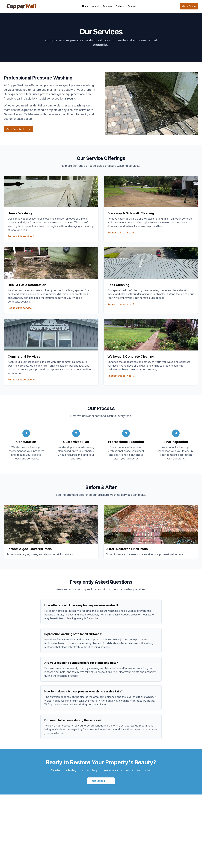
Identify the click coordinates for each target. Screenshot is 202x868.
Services (107, 6)
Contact (132, 6)
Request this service (21, 236)
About (96, 6)
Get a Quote (189, 6)
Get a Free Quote (18, 129)
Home (85, 6)
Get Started (101, 781)
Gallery (120, 6)
